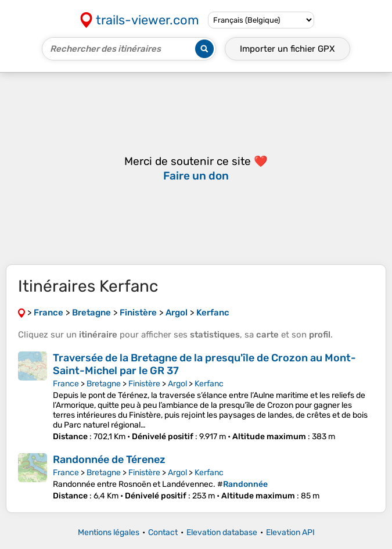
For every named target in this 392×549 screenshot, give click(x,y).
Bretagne (104, 384)
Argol (177, 384)
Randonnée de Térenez (109, 460)
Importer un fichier (287, 49)
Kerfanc (209, 384)
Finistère (144, 384)
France (66, 384)
